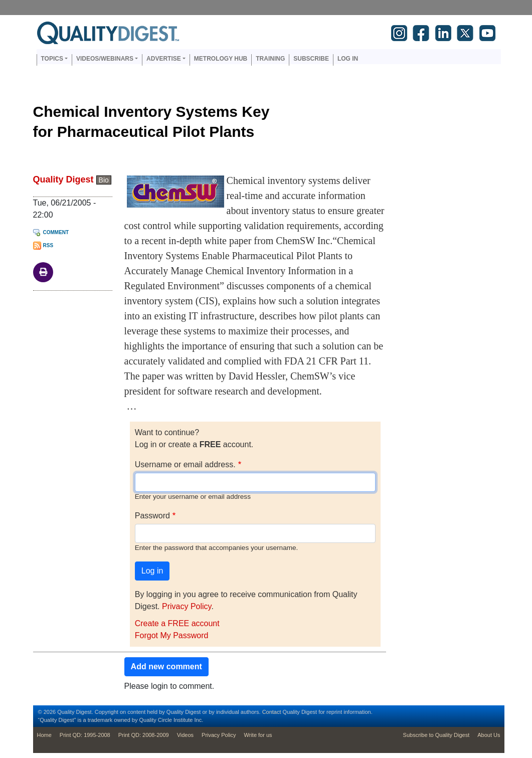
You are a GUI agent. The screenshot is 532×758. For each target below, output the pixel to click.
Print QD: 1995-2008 (85, 735)
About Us (489, 735)
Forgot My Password (172, 635)
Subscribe (311, 59)
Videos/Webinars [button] (105, 59)
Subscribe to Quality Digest (436, 735)
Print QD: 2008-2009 (144, 735)
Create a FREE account (177, 623)
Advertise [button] (164, 59)
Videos (185, 735)
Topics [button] (52, 59)
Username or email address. (185, 464)
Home (44, 735)
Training (270, 59)
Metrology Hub (221, 59)
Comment (56, 232)
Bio (104, 180)
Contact (272, 712)
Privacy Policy (187, 606)
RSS (48, 245)
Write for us (258, 735)
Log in (348, 59)
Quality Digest (63, 179)
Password (152, 516)
